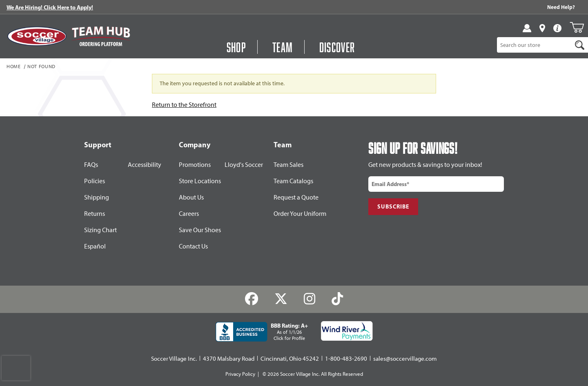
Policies (95, 181)
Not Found (41, 67)
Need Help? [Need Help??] (561, 7)
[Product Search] (534, 45)
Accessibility (145, 165)
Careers (189, 214)
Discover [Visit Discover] (337, 47)
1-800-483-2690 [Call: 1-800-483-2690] (346, 359)
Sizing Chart (100, 230)
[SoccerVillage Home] (37, 36)
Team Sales (288, 165)
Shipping (97, 197)
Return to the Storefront (184, 105)
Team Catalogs (293, 181)
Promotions (195, 165)
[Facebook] (252, 299)
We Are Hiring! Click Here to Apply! (50, 7)
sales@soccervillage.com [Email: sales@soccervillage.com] (405, 359)
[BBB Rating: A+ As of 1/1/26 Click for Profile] (262, 332)
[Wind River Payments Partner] (347, 331)
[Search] (579, 45)
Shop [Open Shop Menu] (236, 47)
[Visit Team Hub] (101, 36)
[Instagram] (310, 299)
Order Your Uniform (300, 214)
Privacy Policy (240, 374)
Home (14, 67)
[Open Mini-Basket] (577, 27)
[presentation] (16, 368)
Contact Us (193, 246)
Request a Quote (296, 197)
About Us (191, 197)
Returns (95, 214)
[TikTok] (337, 299)
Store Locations (200, 181)
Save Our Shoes (200, 230)
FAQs (91, 165)
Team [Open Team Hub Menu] (283, 47)
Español (95, 246)
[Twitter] (281, 299)
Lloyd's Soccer (244, 165)
